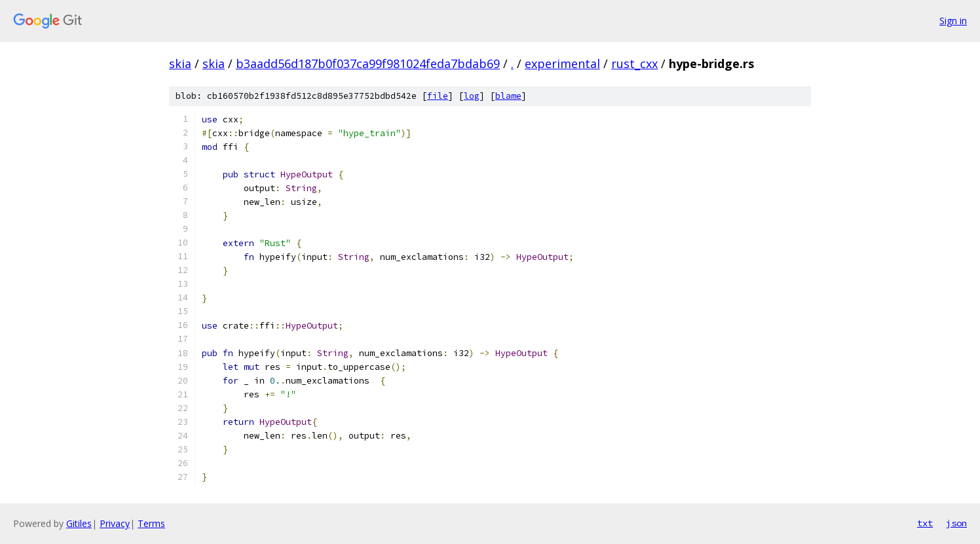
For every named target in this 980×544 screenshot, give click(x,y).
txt (925, 523)
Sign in (953, 21)
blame (508, 96)
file (438, 96)
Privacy (115, 523)
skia (180, 63)
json (956, 523)
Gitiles (79, 523)
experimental (562, 63)
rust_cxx (634, 63)
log (472, 96)
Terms (151, 523)
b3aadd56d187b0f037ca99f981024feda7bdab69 (368, 63)
